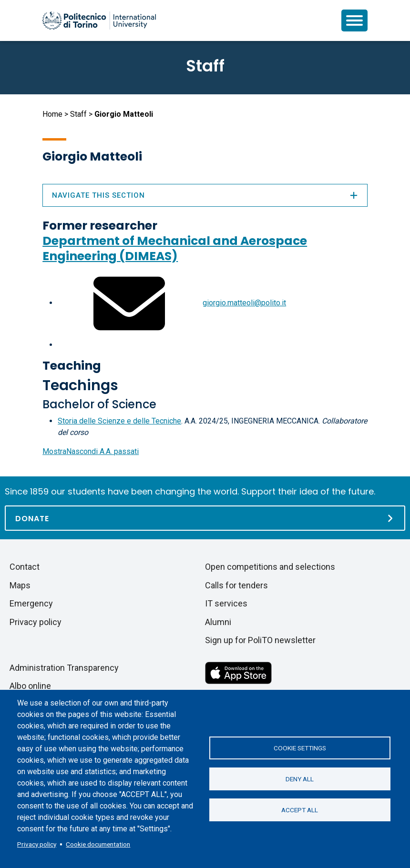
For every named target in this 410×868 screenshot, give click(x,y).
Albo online (30, 686)
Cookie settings (300, 748)
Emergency (31, 603)
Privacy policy (37, 844)
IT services (226, 603)
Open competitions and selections (270, 567)
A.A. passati (91, 451)
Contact (25, 567)
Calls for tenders (236, 585)
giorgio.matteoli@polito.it (244, 303)
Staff (78, 114)
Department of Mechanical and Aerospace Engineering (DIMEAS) (175, 248)
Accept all (300, 810)
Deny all (300, 779)
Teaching (72, 366)
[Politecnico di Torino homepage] (99, 20)
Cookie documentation (98, 844)
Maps (20, 585)
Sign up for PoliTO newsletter (260, 640)
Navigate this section (205, 195)
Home (52, 114)
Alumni (218, 622)
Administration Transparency (64, 668)
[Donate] (205, 518)
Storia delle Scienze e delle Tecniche (119, 421)
